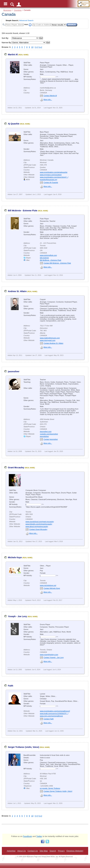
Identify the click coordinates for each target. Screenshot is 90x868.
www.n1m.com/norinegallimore (51, 716)
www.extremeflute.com (48, 255)
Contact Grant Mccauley (38, 529)
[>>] (36, 47)
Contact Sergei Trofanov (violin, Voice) (58, 791)
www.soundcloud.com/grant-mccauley (40, 522)
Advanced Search (26, 20)
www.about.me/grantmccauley (37, 526)
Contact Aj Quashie (51, 182)
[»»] (40, 47)
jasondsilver (44, 436)
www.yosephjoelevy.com (49, 655)
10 (32, 47)
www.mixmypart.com (48, 340)
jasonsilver (14, 371)
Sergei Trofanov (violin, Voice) (24, 747)
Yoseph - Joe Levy (17, 616)
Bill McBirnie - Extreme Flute (51, 260)
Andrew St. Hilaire (17, 291)
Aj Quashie (14, 124)
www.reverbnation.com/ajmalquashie (54, 172)
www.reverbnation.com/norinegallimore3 (55, 711)
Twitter (39, 836)
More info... (48, 100)
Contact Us (33, 851)
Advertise (11, 851)
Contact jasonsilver (51, 439)
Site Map (44, 851)
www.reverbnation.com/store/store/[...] (54, 177)
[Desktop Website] (75, 851)
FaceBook (27, 836)
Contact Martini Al (50, 96)
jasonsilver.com (46, 431)
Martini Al (13, 55)
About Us (22, 851)
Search (53, 851)
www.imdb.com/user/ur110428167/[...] (54, 713)
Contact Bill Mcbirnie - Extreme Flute (57, 263)
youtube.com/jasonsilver (49, 434)
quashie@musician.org (49, 180)
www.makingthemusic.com (50, 338)
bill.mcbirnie (44, 258)
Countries (18, 10)
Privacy (61, 851)
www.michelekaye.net (48, 585)
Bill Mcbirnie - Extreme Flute (23, 211)
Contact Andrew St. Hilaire (53, 343)
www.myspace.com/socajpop (51, 175)
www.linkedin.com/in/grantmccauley (39, 524)
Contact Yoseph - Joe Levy (54, 657)
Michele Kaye (15, 557)
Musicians (7, 10)
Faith (11, 686)
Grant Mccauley (16, 468)
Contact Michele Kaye (52, 588)
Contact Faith (49, 719)
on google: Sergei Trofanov (50, 788)
